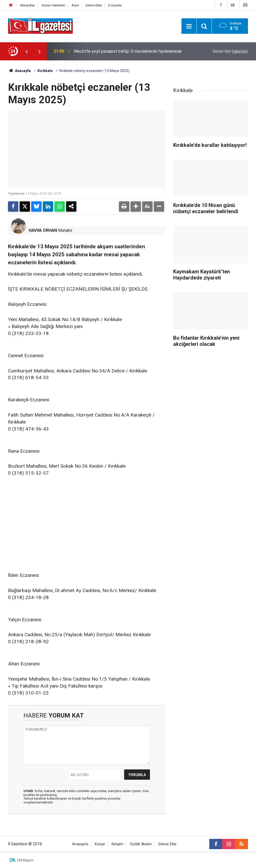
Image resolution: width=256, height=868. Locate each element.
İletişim (117, 844)
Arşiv (75, 5)
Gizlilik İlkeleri (141, 844)
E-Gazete (115, 5)
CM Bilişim (25, 860)
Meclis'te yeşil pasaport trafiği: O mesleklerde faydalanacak (128, 51)
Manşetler (27, 5)
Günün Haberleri (53, 5)
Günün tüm (230, 51)
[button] (136, 206)
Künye (100, 844)
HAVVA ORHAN (43, 230)
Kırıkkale (45, 71)
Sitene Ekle (94, 5)
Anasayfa (19, 71)
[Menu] (189, 26)
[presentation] (27, 51)
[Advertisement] (87, 521)
